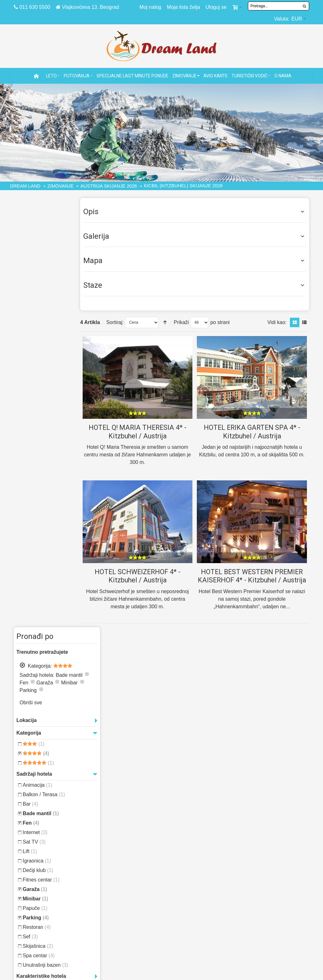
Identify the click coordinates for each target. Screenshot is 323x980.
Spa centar (39, 541)
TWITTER (109, 937)
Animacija (37, 371)
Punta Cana (64, 617)
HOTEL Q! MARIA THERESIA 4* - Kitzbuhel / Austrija (143, 431)
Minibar (35, 484)
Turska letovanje (197, 870)
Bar (30, 390)
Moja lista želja (183, 7)
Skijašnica (38, 532)
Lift (30, 437)
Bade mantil (41, 399)
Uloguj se (216, 7)
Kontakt (110, 915)
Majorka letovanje (273, 847)
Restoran (37, 513)
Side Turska (262, 900)
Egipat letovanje (196, 855)
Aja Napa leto (265, 908)
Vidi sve (66, 655)
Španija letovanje (197, 885)
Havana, (24, 609)
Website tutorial (123, 855)
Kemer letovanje (270, 878)
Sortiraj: (123, 322)
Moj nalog (150, 7)
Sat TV (34, 427)
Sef (30, 522)
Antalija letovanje (272, 862)
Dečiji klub (38, 456)
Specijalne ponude (51, 870)
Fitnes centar (41, 465)
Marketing (113, 893)
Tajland (34, 625)
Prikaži (189, 322)
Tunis (45, 625)
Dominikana (27, 601)
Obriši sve (31, 288)
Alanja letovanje (270, 855)
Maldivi (48, 608)
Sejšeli (22, 625)
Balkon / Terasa (44, 380)
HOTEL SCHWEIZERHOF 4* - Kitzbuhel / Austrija (143, 575)
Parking (36, 503)
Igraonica (37, 446)
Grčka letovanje (196, 878)
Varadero (38, 633)
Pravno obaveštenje (127, 847)
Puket (52, 617)
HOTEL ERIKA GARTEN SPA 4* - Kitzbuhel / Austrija (254, 431)
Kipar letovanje (194, 847)
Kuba (37, 609)
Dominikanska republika (54, 601)
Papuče (35, 494)
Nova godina (32, 616)
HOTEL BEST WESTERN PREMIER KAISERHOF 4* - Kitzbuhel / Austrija (254, 580)
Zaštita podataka (122, 870)
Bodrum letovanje (272, 870)
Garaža (35, 475)
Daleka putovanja (50, 885)
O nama (108, 908)
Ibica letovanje (267, 915)
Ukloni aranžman (22, 236)
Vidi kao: (277, 322)
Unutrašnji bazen (45, 551)
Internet (35, 418)
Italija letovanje (196, 893)
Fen (31, 409)
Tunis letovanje (195, 862)
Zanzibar (54, 633)
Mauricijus (63, 609)
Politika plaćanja (123, 862)
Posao (107, 900)
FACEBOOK (112, 929)
